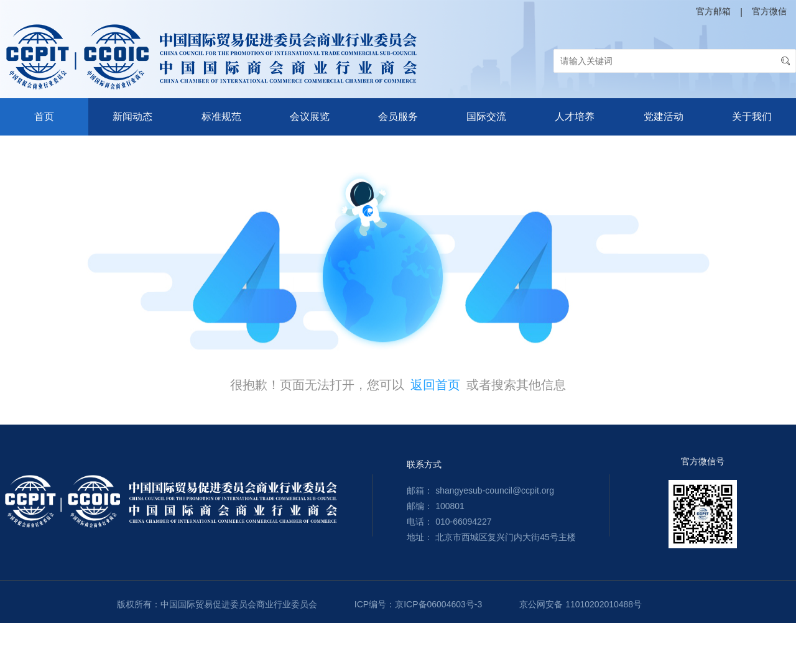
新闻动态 (132, 117)
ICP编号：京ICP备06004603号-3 (418, 604)
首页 (44, 117)
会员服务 (398, 117)
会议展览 (310, 117)
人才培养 (575, 117)
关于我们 (752, 117)
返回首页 (435, 385)
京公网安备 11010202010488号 (581, 604)
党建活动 (664, 117)
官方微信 (769, 11)
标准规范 (221, 117)
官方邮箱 (713, 11)
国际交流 (486, 117)
